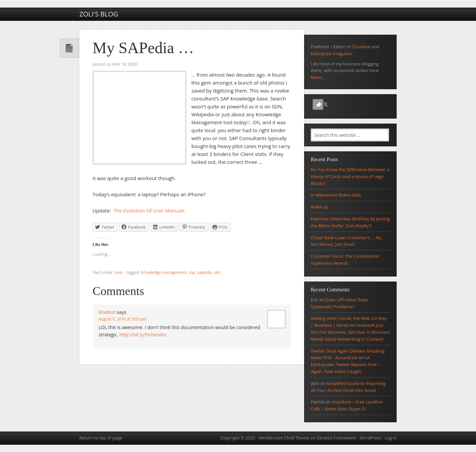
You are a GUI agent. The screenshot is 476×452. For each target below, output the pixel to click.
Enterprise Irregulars (331, 54)
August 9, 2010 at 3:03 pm (122, 319)
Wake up (319, 207)
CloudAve (361, 47)
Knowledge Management (164, 272)
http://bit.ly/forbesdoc (143, 335)
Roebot (107, 312)
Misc (119, 272)
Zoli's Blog (99, 14)
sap (192, 272)
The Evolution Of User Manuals (149, 210)
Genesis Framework (337, 438)
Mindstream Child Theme (284, 438)
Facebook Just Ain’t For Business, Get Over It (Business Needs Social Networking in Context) (350, 332)
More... (318, 77)
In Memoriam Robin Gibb (336, 195)
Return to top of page (101, 438)
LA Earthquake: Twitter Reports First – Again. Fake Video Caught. (345, 364)
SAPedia (205, 272)
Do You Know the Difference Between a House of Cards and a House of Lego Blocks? (350, 176)
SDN (217, 272)
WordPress (371, 438)
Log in (391, 438)
